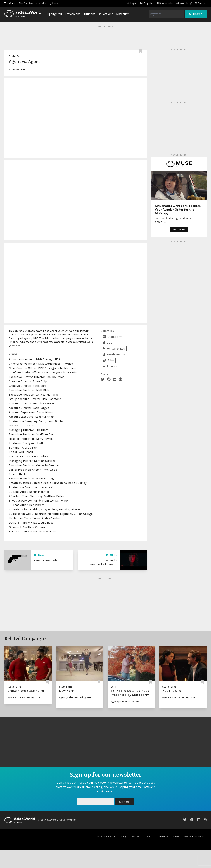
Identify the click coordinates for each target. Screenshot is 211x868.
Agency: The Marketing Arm (24, 697)
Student (90, 14)
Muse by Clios (50, 3)
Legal (176, 837)
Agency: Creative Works (125, 702)
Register (147, 3)
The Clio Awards (28, 3)
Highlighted (54, 14)
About (149, 837)
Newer (40, 555)
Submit (201, 3)
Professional (73, 14)
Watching (184, 3)
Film (108, 360)
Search (196, 14)
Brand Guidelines (194, 837)
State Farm (16, 56)
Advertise (163, 837)
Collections (106, 14)
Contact (136, 837)
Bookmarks (165, 3)
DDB (23, 69)
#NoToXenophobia (47, 560)
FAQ (123, 837)
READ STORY (179, 230)
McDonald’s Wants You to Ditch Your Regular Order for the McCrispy (178, 210)
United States (114, 349)
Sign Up (124, 802)
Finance (110, 366)
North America (114, 354)
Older (112, 555)
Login (132, 3)
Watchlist (122, 14)
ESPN (114, 687)
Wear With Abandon (103, 564)
